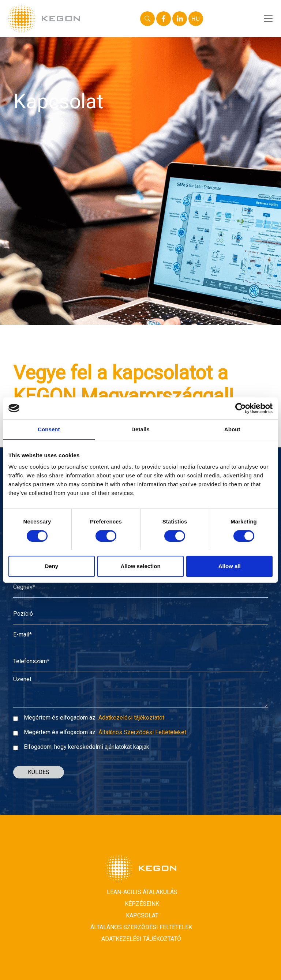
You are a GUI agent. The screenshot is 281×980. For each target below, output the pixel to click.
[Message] (140, 693)
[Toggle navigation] (270, 19)
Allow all (230, 566)
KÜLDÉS (39, 774)
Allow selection (140, 566)
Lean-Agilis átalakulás (142, 894)
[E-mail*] (140, 640)
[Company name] (140, 592)
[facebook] (164, 19)
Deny (51, 566)
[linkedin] (180, 19)
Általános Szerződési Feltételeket (142, 734)
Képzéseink (142, 906)
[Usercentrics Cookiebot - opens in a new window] (241, 408)
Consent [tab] (49, 429)
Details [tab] (140, 429)
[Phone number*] (140, 667)
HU (196, 19)
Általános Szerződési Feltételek (141, 929)
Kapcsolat (142, 918)
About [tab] (232, 429)
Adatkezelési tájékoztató (141, 941)
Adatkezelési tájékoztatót (131, 720)
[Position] (140, 619)
